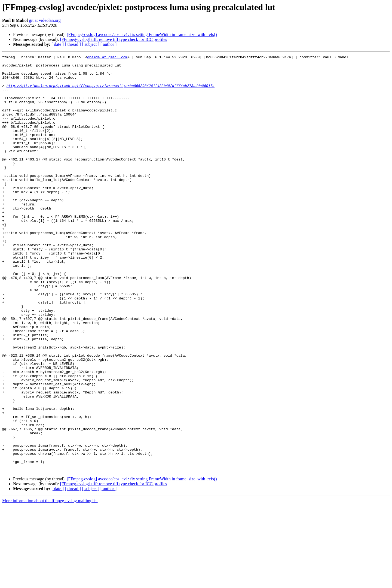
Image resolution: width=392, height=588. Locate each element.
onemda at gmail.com (107, 58)
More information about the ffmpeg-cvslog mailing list (50, 583)
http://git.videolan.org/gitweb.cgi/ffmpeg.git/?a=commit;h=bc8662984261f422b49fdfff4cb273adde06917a (111, 92)
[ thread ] (73, 44)
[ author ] (109, 44)
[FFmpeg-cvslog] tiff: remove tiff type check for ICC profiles (113, 39)
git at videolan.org (45, 20)
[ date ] (58, 44)
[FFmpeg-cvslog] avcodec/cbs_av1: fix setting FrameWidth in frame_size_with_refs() (142, 34)
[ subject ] (91, 44)
